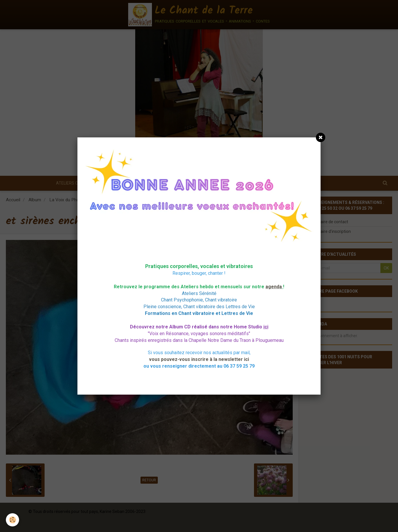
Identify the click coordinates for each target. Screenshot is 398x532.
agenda (274, 287)
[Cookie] (12, 520)
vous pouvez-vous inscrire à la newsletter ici (199, 359)
